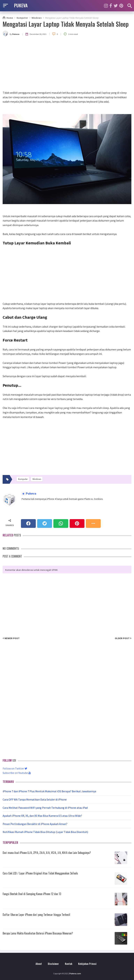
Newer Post (11, 638)
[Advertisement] (67, 64)
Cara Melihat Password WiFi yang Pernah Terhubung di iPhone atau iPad (45, 808)
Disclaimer (53, 964)
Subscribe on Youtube (17, 773)
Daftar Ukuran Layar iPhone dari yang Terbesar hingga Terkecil (36, 915)
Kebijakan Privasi (87, 964)
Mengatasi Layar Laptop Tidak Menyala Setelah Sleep (66, 24)
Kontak (69, 964)
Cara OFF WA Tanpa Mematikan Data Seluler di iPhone (35, 799)
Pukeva (31, 494)
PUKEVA (21, 5)
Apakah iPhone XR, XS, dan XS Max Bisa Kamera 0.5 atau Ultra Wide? (42, 816)
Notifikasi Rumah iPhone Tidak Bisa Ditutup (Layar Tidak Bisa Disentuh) (45, 832)
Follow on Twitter (15, 768)
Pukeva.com (75, 973)
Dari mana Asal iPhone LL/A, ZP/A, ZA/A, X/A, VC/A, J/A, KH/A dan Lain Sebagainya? (47, 853)
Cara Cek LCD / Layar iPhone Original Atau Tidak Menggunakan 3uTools (40, 873)
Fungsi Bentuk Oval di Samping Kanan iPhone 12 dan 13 (32, 894)
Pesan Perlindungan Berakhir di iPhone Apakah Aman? (35, 824)
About (39, 964)
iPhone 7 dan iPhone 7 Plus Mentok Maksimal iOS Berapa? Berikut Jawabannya (49, 791)
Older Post (123, 638)
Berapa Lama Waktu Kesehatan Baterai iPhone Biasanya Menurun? (38, 933)
